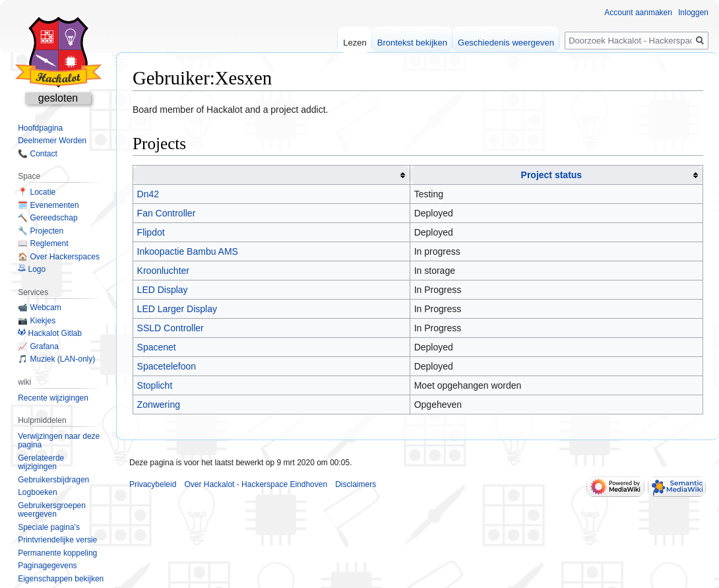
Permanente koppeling (57, 553)
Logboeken (37, 492)
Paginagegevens (47, 566)
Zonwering (159, 405)
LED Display (163, 290)
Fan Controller (167, 213)
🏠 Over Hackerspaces (59, 257)
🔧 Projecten (41, 231)
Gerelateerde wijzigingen (41, 463)
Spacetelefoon (167, 366)
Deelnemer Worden (52, 141)
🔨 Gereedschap (47, 218)
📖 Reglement (43, 244)
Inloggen (693, 13)
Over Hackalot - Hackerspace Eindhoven (256, 484)
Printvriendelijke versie (57, 540)
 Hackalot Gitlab (50, 333)
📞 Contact (38, 154)
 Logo (32, 269)
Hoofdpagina (40, 128)
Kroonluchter (163, 271)
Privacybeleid (153, 484)
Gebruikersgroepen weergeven (52, 510)
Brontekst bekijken (412, 43)
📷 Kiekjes (37, 321)
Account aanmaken (638, 13)
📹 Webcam (39, 308)
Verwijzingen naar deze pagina (59, 441)
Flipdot (151, 232)
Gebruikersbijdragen (53, 480)
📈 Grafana (38, 346)
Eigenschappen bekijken (61, 579)
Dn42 (148, 194)
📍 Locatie (37, 192)
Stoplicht (155, 385)
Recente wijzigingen (53, 398)
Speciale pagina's (49, 527)
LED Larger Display (177, 309)
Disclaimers (356, 484)
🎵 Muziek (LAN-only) (56, 359)
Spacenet (157, 347)
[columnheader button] (272, 175)
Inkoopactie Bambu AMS (188, 251)
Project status (552, 175)
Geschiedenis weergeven (506, 43)
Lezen (355, 43)
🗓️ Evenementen (48, 205)
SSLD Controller (171, 328)
